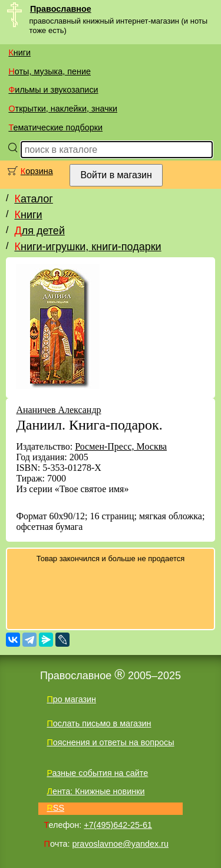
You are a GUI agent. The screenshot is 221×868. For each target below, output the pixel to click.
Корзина (37, 171)
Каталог (33, 199)
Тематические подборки (55, 127)
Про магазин (71, 699)
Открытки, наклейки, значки (63, 109)
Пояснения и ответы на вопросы (110, 742)
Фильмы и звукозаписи (53, 90)
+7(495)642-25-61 (118, 825)
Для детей (39, 231)
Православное (61, 9)
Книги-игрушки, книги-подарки (88, 247)
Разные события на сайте (97, 773)
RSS (55, 808)
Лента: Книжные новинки (95, 791)
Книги (19, 53)
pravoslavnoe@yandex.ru (121, 844)
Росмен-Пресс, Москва (121, 446)
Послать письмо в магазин (99, 723)
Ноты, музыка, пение (50, 71)
